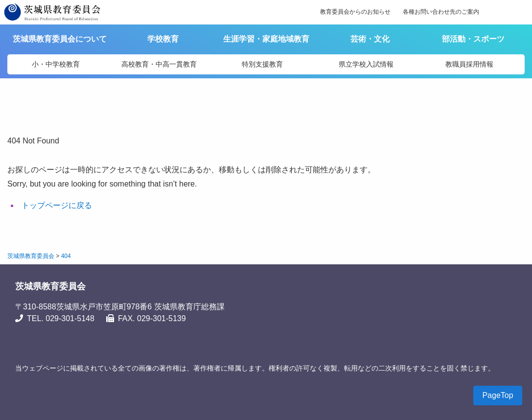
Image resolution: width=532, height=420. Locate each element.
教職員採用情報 (469, 64)
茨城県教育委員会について (61, 39)
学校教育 (163, 39)
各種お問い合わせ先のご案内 (441, 12)
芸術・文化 (370, 39)
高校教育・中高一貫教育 (159, 64)
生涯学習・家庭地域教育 (266, 39)
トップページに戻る (57, 205)
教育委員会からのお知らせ (355, 12)
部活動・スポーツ (473, 39)
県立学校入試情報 (366, 64)
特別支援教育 (262, 64)
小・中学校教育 (56, 64)
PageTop (497, 395)
